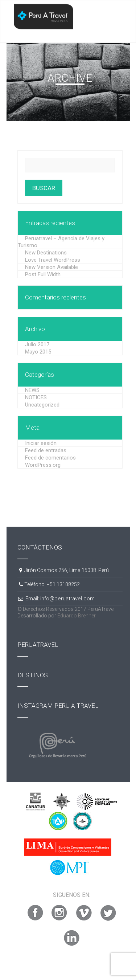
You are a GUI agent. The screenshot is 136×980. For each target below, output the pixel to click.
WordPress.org (43, 465)
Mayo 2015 (38, 352)
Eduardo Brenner (77, 616)
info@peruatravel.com (67, 599)
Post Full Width (43, 274)
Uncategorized (42, 405)
